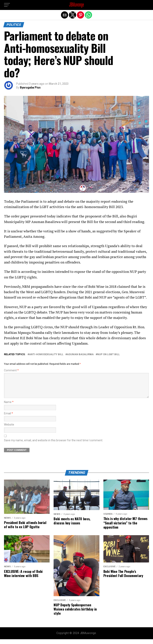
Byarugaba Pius (30, 88)
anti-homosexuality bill (46, 354)
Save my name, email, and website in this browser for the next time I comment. (53, 445)
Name (9, 407)
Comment (11, 370)
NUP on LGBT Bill (108, 354)
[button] (7, 5)
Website (9, 429)
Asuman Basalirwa (80, 354)
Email (8, 418)
